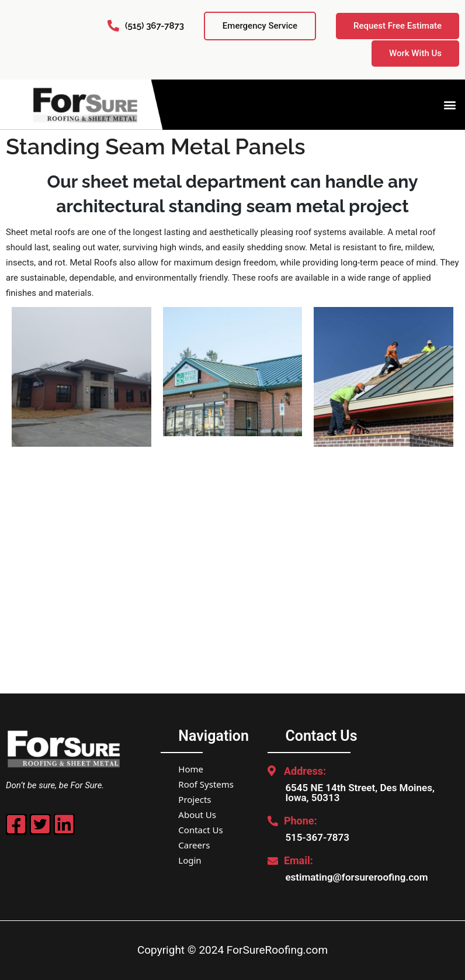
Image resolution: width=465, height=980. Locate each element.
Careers (194, 845)
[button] (450, 104)
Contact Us (200, 830)
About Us (197, 815)
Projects (195, 799)
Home (191, 769)
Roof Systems (206, 784)
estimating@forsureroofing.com (356, 877)
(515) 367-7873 (155, 26)
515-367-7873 (317, 837)
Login (190, 860)
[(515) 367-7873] (113, 26)
